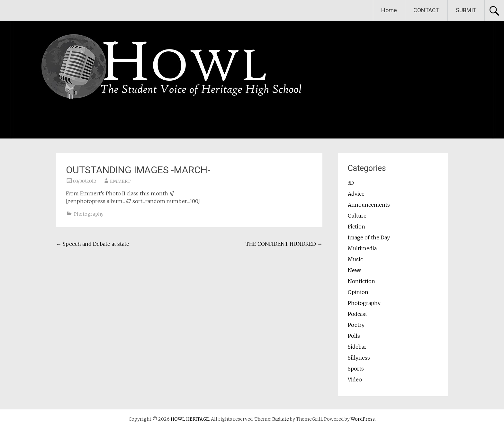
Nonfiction (361, 281)
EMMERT (120, 181)
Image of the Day (369, 237)
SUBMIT (466, 10)
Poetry (356, 325)
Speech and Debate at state (93, 244)
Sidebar (357, 347)
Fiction (356, 227)
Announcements (369, 205)
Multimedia (362, 248)
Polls (354, 336)
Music (355, 259)
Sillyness (359, 358)
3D (351, 183)
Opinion (358, 292)
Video (355, 380)
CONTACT (426, 10)
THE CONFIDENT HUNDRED (284, 244)
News (355, 270)
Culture (357, 216)
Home (389, 10)
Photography (89, 214)
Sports (356, 369)
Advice (356, 194)
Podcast (357, 314)
